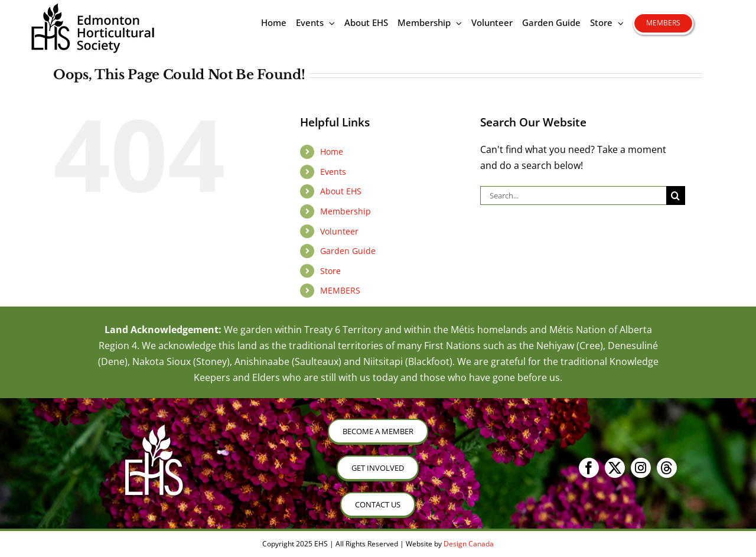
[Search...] (573, 196)
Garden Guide (348, 251)
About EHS (341, 191)
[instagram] (641, 468)
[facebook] (589, 468)
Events (333, 172)
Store (330, 271)
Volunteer (339, 231)
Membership (346, 211)
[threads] (667, 468)
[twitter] (615, 468)
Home (332, 152)
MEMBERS (340, 290)
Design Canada (469, 544)
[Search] (676, 196)
